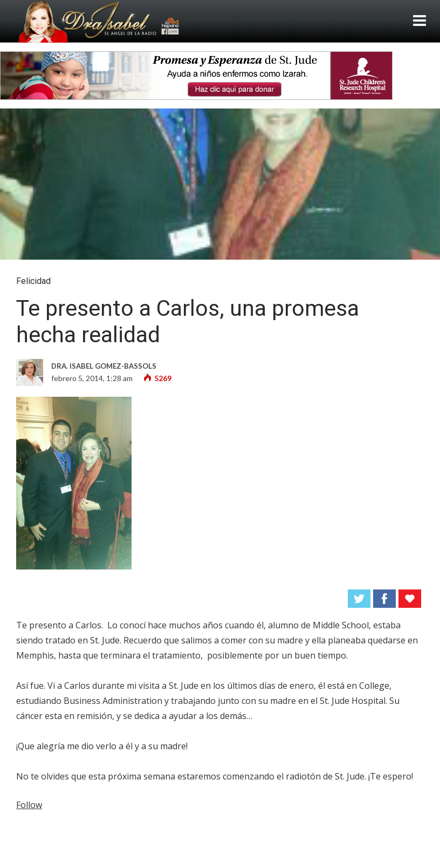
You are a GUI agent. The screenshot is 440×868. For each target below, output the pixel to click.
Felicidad (33, 281)
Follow (29, 805)
